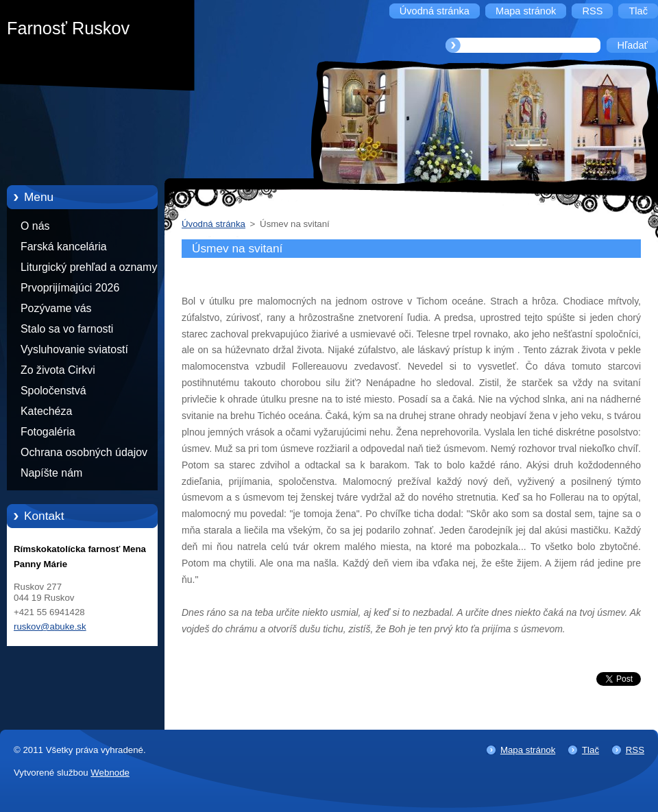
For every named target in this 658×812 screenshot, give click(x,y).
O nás (35, 226)
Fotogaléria (48, 432)
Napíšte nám (51, 473)
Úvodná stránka (214, 224)
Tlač (590, 750)
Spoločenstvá (53, 391)
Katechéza (46, 411)
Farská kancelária (64, 247)
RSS (635, 750)
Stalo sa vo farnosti (67, 329)
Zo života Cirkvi (58, 370)
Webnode (110, 773)
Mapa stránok (528, 750)
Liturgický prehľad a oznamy (89, 267)
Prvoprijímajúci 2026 (70, 288)
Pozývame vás (56, 308)
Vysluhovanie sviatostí (74, 349)
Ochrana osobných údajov (84, 452)
